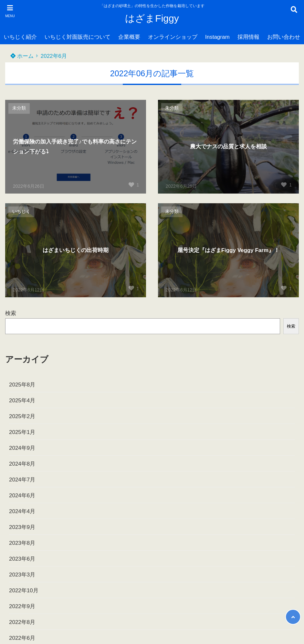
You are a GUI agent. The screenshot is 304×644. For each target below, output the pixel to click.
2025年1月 (22, 432)
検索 (11, 313)
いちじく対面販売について (78, 37)
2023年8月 (22, 543)
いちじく (21, 211)
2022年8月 (22, 622)
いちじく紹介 (20, 37)
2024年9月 (22, 448)
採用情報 (248, 37)
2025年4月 (22, 401)
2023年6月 (22, 559)
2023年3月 (22, 575)
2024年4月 (22, 511)
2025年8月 (22, 385)
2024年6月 (22, 496)
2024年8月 (22, 464)
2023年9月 (22, 527)
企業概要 (129, 37)
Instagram (217, 37)
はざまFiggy (152, 18)
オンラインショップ (173, 37)
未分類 (19, 108)
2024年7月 (22, 480)
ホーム (22, 56)
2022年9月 (22, 606)
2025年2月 (22, 416)
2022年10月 (24, 591)
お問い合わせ (284, 37)
